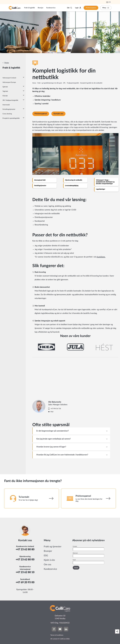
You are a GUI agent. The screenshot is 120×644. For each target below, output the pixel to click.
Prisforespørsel (91, 8)
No (107, 2)
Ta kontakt (24, 497)
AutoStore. (101, 257)
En (110, 2)
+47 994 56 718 (56, 409)
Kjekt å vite (49, 560)
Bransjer (41, 8)
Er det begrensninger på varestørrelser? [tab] (53, 431)
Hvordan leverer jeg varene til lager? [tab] (51, 447)
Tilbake (7, 63)
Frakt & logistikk (29, 8)
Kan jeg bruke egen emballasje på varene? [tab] (54, 439)
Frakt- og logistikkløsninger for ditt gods (50, 83)
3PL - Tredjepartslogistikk (71, 83)
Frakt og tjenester (53, 547)
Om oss (47, 565)
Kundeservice (51, 8)
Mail (52, 412)
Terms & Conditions (57, 635)
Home (34, 83)
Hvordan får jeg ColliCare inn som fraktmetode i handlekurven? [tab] (62, 455)
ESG (46, 556)
